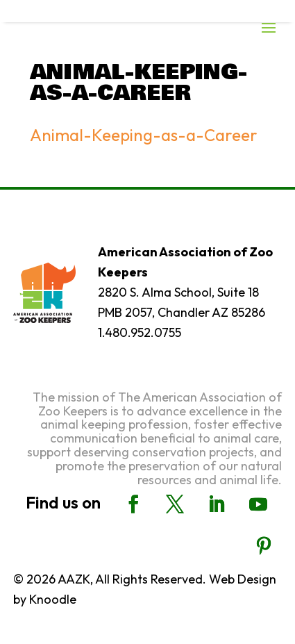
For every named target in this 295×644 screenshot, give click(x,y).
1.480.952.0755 (140, 332)
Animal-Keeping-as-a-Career (144, 135)
